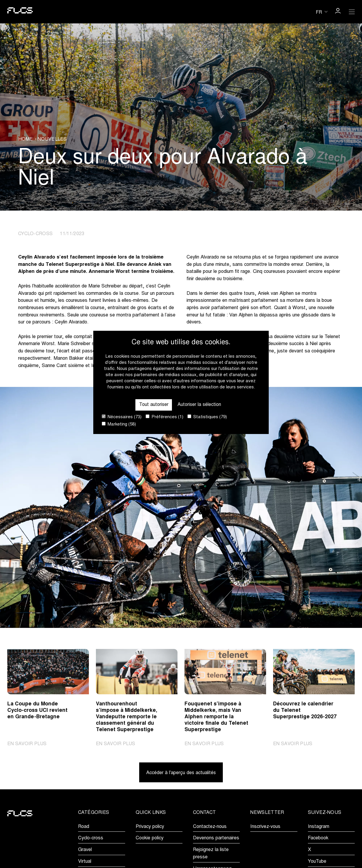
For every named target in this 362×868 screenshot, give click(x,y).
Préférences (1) (164, 417)
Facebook (318, 838)
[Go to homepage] (20, 12)
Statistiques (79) (207, 417)
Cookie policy (150, 838)
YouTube (317, 861)
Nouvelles (52, 140)
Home (25, 140)
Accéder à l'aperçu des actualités (181, 773)
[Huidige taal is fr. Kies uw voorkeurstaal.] (322, 12)
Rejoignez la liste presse (211, 853)
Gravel (85, 850)
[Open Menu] (352, 12)
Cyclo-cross (91, 838)
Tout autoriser (153, 405)
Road (84, 826)
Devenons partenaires (216, 838)
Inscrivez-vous (265, 826)
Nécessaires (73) (122, 417)
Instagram (319, 826)
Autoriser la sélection (199, 405)
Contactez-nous (210, 826)
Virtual (85, 861)
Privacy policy (150, 826)
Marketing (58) (119, 424)
